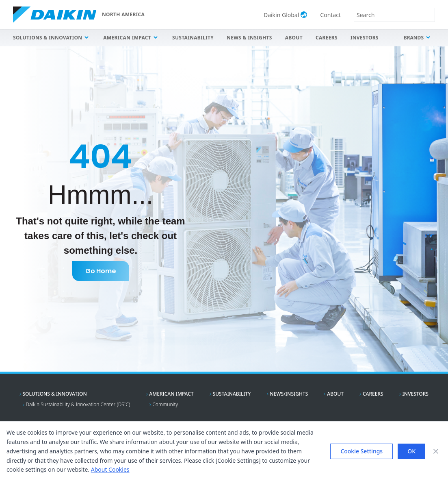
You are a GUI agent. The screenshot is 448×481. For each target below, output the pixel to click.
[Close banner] (436, 451)
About (294, 38)
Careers (327, 38)
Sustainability (193, 38)
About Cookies (110, 469)
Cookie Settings (361, 451)
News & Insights (249, 38)
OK (411, 451)
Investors (365, 38)
